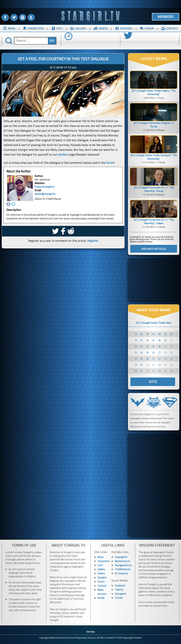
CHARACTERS (36, 28)
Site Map (90, 632)
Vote (153, 382)
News (101, 557)
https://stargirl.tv (45, 187)
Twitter (119, 590)
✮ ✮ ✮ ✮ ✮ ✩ (157, 340)
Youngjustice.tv (123, 565)
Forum (101, 582)
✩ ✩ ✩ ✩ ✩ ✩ (157, 371)
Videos (101, 573)
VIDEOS (103, 28)
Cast (100, 565)
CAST (59, 28)
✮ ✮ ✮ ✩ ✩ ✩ (157, 353)
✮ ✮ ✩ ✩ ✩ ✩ (157, 359)
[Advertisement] (154, 280)
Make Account (102, 592)
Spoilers (102, 577)
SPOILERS (126, 28)
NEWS (12, 28)
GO (52, 41)
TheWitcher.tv (123, 569)
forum (110, 163)
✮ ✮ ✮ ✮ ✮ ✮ (157, 334)
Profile (101, 598)
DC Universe (121, 573)
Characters (104, 561)
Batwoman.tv (122, 561)
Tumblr (119, 598)
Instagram (121, 594)
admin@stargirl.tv (45, 194)
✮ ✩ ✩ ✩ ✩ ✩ (157, 365)
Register (93, 241)
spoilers (63, 154)
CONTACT (172, 28)
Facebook (120, 586)
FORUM (149, 28)
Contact (102, 586)
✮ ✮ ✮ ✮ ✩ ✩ (157, 346)
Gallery (101, 569)
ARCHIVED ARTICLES (154, 249)
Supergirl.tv (121, 557)
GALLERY (81, 28)
